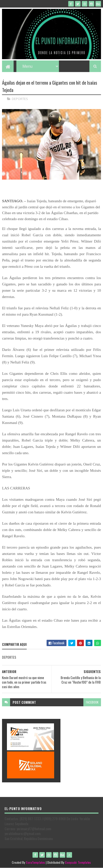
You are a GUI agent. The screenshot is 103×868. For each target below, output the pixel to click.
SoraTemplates (36, 862)
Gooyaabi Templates (78, 862)
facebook (92, 702)
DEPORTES (20, 99)
